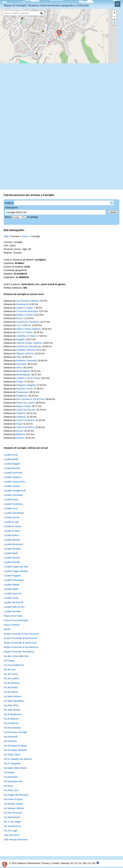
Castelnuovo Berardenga (29, 346)
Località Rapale (11, 585)
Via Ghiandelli (11, 737)
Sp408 (7, 629)
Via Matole (9, 772)
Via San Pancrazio (13, 813)
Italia (6, 236)
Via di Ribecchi (11, 723)
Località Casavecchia (14, 482)
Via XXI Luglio (11, 831)
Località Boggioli (12, 464)
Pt (76, 863)
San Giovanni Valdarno (28, 301)
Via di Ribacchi (11, 719)
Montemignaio (23, 375)
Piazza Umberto (12, 625)
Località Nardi (11, 553)
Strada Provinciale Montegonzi (19, 652)
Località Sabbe (11, 589)
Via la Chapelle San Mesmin (18, 759)
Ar (80, 863)
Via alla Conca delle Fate (16, 656)
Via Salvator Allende (14, 808)
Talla (18, 357)
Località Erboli (11, 500)
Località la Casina (13, 526)
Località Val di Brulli (13, 602)
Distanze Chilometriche (29, 863)
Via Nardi (8, 786)
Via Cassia (9, 661)
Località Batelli (11, 459)
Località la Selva (12, 531)
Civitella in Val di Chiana (28, 378)
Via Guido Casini (12, 755)
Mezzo (8, 217)
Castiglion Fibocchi (26, 350)
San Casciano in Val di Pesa (30, 399)
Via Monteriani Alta (13, 781)
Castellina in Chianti (26, 336)
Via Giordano (10, 741)
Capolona (21, 413)
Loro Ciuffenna (24, 325)
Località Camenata (13, 473)
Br (94, 863)
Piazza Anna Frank (13, 616)
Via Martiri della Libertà (15, 768)
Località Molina (11, 535)
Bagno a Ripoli (23, 406)
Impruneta (21, 364)
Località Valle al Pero (14, 607)
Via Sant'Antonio (12, 817)
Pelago (20, 382)
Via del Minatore (12, 683)
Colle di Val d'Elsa (25, 427)
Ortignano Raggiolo (26, 385)
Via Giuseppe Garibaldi (15, 750)
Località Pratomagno (14, 580)
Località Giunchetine (14, 513)
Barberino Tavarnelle (26, 360)
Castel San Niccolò (26, 410)
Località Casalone (13, 477)
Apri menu (118, 4)
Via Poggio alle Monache (16, 795)
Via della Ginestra (12, 696)
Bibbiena (21, 434)
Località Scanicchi (13, 593)
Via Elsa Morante (12, 728)
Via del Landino (11, 678)
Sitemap (65, 863)
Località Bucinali (12, 468)
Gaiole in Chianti (24, 308)
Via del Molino (11, 687)
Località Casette (12, 486)
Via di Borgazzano (13, 714)
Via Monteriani (11, 777)
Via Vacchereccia (12, 826)
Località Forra (11, 508)
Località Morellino (12, 549)
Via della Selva (11, 705)
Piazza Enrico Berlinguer (16, 620)
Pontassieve (22, 392)
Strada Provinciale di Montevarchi (20, 638)
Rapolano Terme (24, 389)
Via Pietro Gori (11, 790)
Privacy (46, 863)
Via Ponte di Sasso (13, 799)
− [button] (114, 17)
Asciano (20, 438)
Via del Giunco (11, 674)
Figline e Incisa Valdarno (28, 329)
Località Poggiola (12, 576)
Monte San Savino (25, 403)
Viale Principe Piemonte (16, 840)
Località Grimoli (11, 517)
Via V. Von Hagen (12, 822)
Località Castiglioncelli (15, 491)
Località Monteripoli (13, 544)
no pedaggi (33, 217)
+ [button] (114, 13)
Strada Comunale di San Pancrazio (21, 634)
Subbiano (21, 417)
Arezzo (25, 236)
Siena (19, 368)
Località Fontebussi (13, 504)
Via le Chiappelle (12, 763)
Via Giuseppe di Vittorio (15, 746)
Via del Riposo (11, 692)
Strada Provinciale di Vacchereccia (21, 647)
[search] (20, 13)
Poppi (19, 424)
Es (72, 863)
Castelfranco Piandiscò (28, 322)
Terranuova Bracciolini (27, 311)
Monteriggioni (23, 371)
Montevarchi (22, 304)
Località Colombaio (13, 495)
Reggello (21, 339)
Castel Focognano (25, 420)
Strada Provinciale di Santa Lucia (20, 643)
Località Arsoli (11, 455)
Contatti (55, 863)
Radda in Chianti (25, 315)
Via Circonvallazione (14, 665)
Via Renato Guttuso (13, 804)
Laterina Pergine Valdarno (29, 343)
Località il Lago (11, 522)
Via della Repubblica (14, 701)
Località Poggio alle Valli (16, 567)
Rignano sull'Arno (25, 353)
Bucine (20, 318)
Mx (85, 863)
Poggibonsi (22, 396)
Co (90, 863)
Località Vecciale (12, 611)
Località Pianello (12, 562)
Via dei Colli (10, 670)
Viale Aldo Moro (12, 835)
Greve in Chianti (24, 332)
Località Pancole (12, 558)
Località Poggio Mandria (16, 571)
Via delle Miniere (12, 710)
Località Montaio (12, 540)
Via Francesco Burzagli (15, 732)
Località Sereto (11, 598)
